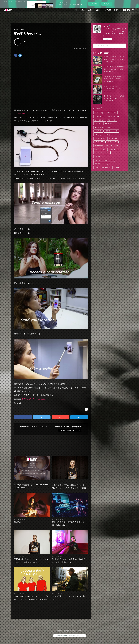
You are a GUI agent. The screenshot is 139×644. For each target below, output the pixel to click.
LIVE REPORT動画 (103, 168)
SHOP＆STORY (115, 116)
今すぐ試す (94, 4)
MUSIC (90, 10)
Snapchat (133, 10)
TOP (76, 10)
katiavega (42, 399)
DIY (98, 135)
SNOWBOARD (111, 131)
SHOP (116, 10)
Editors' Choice (102, 153)
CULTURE (108, 10)
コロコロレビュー (102, 164)
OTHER (118, 168)
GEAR (99, 142)
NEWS (99, 113)
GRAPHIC (112, 142)
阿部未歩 (18, 522)
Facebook (124, 10)
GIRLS (83, 10)
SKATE (112, 127)
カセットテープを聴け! (104, 160)
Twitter (129, 10)
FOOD (112, 120)
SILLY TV (111, 113)
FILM (109, 124)
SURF (98, 131)
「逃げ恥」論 (101, 157)
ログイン (107, 4)
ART (98, 124)
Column (114, 149)
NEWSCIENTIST (28, 399)
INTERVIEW (101, 146)
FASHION (99, 10)
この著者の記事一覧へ (80, 48)
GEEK (113, 138)
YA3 (25, 41)
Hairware (22, 114)
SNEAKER (100, 138)
